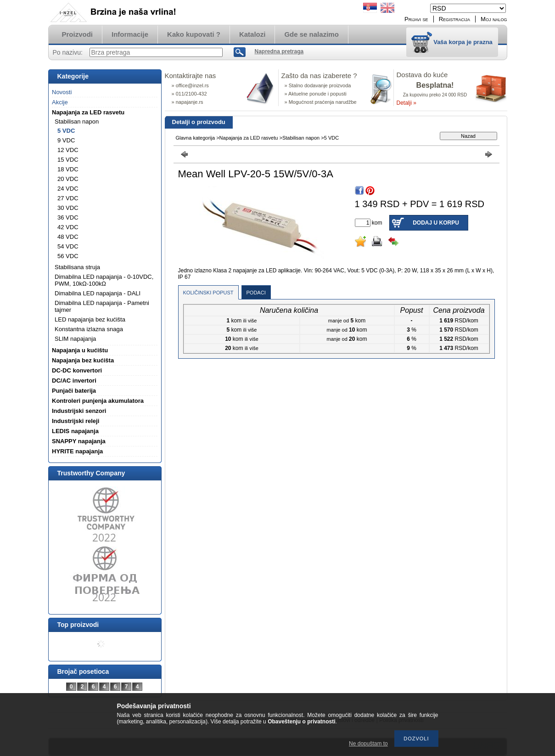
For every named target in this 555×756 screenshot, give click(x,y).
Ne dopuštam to (368, 744)
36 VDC (68, 217)
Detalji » (406, 103)
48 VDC (68, 237)
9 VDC (66, 140)
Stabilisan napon (301, 138)
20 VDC (68, 179)
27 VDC (68, 198)
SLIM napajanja (75, 339)
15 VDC (68, 160)
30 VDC (68, 208)
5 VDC (66, 131)
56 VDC (68, 256)
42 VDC (68, 227)
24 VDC (68, 189)
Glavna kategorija (196, 138)
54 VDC (68, 246)
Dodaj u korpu (436, 223)
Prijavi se (416, 19)
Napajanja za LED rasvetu (249, 138)
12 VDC (68, 150)
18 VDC (68, 169)
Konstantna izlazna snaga (89, 329)
